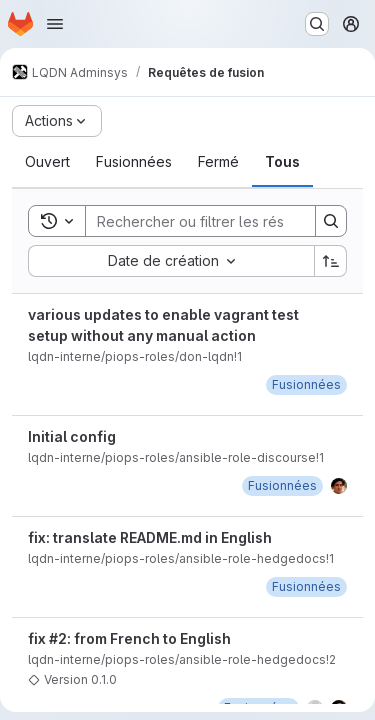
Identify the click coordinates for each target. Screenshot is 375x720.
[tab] (47, 162)
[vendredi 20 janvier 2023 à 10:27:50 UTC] (306, 586)
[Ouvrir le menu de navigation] (55, 24)
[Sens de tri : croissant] (331, 261)
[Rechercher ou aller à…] (317, 24)
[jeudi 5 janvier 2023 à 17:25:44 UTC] (282, 485)
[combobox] (171, 261)
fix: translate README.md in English (150, 537)
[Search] (217, 221)
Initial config (72, 436)
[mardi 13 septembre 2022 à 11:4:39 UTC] (306, 384)
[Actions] (57, 121)
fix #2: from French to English (129, 638)
